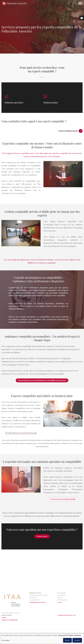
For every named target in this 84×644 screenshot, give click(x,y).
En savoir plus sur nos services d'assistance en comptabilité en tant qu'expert (42, 382)
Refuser (67, 640)
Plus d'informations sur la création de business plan (21, 434)
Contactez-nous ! (42, 536)
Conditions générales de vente (67, 615)
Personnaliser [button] (6, 640)
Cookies (4, 618)
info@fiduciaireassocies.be (38, 602)
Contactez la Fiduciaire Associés (68, 132)
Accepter (77, 640)
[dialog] (42, 639)
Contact (60, 602)
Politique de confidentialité (10, 620)
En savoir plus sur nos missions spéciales (63, 500)
